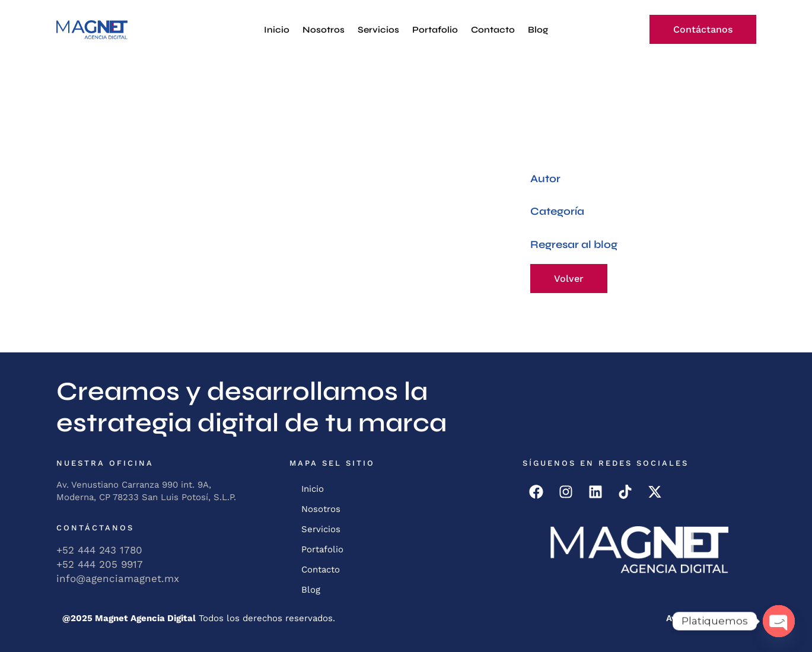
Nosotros (324, 30)
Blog (538, 30)
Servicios (378, 30)
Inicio (277, 30)
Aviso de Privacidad (708, 618)
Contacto (493, 30)
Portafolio (435, 30)
